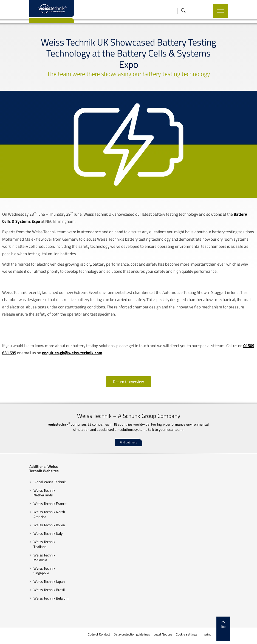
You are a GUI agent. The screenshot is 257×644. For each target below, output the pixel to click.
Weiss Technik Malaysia (44, 558)
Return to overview (128, 382)
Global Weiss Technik (50, 482)
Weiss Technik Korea (49, 525)
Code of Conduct (99, 634)
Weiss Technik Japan (49, 581)
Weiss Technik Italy (48, 533)
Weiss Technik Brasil (49, 590)
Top (223, 625)
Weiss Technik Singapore (44, 571)
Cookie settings (187, 634)
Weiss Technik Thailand (44, 544)
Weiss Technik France (50, 504)
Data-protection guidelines (132, 634)
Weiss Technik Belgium (51, 598)
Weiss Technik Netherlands (44, 493)
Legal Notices (163, 634)
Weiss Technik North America (49, 514)
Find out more (128, 442)
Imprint (206, 634)
